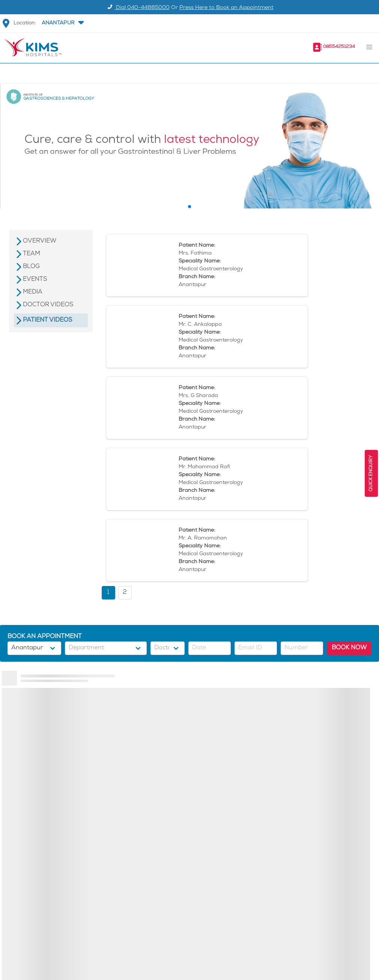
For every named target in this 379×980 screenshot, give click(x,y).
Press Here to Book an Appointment (226, 8)
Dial (138, 8)
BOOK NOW (349, 648)
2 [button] (125, 593)
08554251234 (339, 47)
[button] (62, 23)
